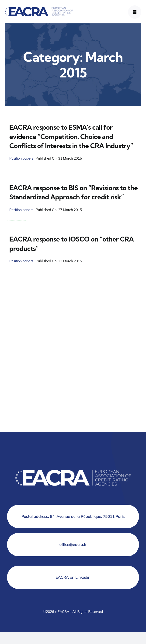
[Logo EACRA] (39, 6)
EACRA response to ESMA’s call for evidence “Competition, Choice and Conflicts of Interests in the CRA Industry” (71, 136)
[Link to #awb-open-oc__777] (135, 12)
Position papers (21, 158)
